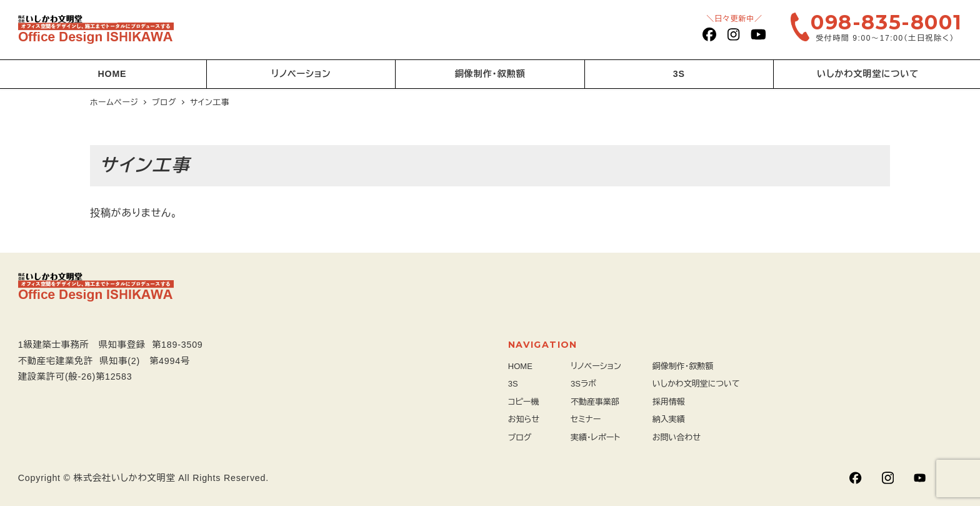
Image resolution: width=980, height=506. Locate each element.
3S (513, 384)
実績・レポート (595, 438)
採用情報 (669, 402)
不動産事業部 (595, 402)
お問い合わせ (677, 438)
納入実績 (669, 419)
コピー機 (524, 402)
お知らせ (524, 419)
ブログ (520, 438)
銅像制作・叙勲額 (683, 366)
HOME (520, 366)
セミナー (586, 419)
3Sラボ (583, 384)
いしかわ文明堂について (696, 384)
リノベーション (596, 366)
